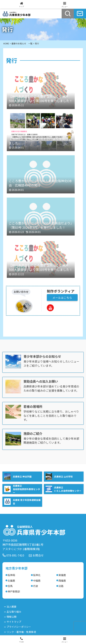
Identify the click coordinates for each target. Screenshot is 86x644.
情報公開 (11, 617)
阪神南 (11, 575)
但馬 (10, 586)
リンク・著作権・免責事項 (21, 632)
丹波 (36, 586)
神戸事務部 (14, 591)
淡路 (61, 586)
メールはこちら (62, 298)
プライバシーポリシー (19, 627)
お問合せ (38, 555)
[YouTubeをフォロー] (50, 308)
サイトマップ (14, 622)
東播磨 (62, 575)
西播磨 (62, 580)
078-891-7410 (15, 555)
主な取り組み (14, 612)
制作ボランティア (61, 291)
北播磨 (11, 580)
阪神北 (37, 575)
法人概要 (11, 607)
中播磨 (37, 580)
